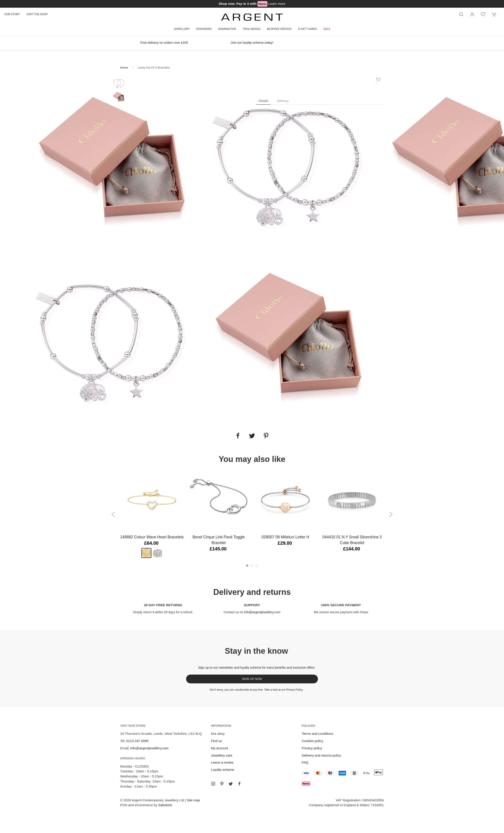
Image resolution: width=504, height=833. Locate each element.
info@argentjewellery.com (262, 612)
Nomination (227, 29)
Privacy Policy (294, 690)
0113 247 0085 (137, 741)
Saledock (165, 805)
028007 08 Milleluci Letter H (286, 537)
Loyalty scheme (223, 770)
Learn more (277, 4)
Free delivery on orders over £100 (164, 43)
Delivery (283, 101)
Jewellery (182, 29)
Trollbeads (251, 29)
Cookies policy (312, 741)
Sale (327, 29)
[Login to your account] (472, 14)
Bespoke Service (279, 29)
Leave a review (222, 762)
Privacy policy (312, 748)
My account (219, 748)
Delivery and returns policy (321, 755)
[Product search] (461, 14)
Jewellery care (222, 755)
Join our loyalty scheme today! (252, 43)
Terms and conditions (317, 734)
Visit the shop (37, 14)
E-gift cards (307, 29)
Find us (216, 741)
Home (124, 68)
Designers (204, 29)
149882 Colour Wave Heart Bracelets (152, 537)
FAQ (305, 762)
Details (263, 101)
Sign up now (252, 679)
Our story (12, 14)
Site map (193, 800)
